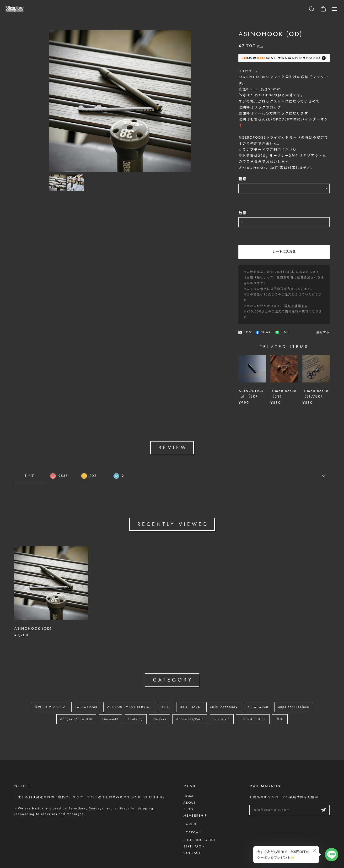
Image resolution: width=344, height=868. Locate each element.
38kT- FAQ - (194, 830)
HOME (189, 780)
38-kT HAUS (192, 692)
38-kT (165, 692)
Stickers (158, 705)
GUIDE (192, 808)
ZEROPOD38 (266, 692)
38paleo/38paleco (304, 692)
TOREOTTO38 (79, 692)
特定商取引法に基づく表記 (67, 865)
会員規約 (94, 865)
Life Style (226, 705)
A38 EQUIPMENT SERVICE (126, 692)
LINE (254, 305)
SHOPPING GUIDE (200, 824)
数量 (215, 203)
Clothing (132, 705)
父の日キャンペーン (39, 692)
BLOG (188, 793)
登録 (323, 794)
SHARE (237, 305)
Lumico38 (104, 705)
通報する (323, 305)
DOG (290, 705)
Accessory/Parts (191, 705)
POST (218, 305)
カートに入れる (270, 241)
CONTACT (192, 837)
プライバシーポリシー (30, 865)
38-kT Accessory (229, 692)
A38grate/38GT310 (67, 705)
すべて (29, 460)
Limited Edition (260, 705)
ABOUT (190, 787)
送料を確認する (268, 284)
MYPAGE (193, 816)
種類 (215, 169)
